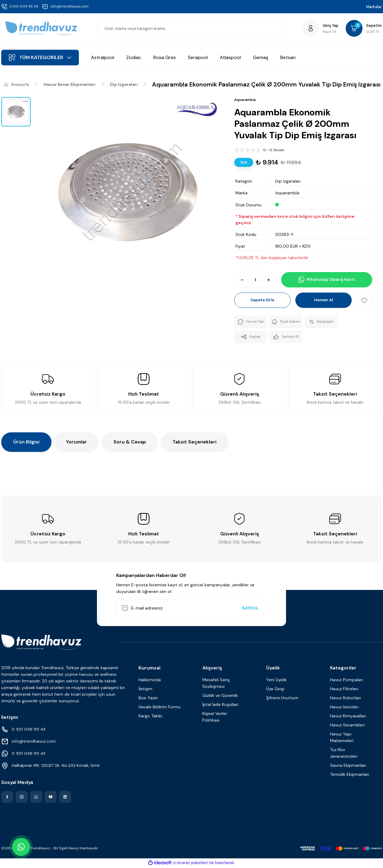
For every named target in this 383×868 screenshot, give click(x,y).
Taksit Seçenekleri (195, 443)
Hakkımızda (150, 681)
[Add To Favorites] (364, 300)
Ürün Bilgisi (26, 443)
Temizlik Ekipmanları (350, 775)
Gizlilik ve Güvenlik (220, 696)
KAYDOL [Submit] (250, 609)
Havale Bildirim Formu (160, 708)
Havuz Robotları (346, 699)
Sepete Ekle (262, 300)
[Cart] (363, 28)
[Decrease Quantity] (239, 280)
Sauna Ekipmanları (348, 766)
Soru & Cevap (130, 443)
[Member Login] (319, 28)
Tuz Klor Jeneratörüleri (344, 754)
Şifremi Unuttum (282, 699)
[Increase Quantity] (271, 280)
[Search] (191, 28)
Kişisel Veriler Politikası (215, 718)
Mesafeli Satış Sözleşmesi (216, 684)
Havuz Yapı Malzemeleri (342, 738)
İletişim (145, 690)
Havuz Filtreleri (344, 690)
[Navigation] (40, 58)
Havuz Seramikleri (347, 726)
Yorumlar (76, 443)
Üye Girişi (275, 690)
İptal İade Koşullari (220, 705)
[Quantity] (255, 280)
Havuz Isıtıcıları (344, 708)
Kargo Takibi (150, 717)
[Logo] (41, 28)
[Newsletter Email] (191, 609)
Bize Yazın (148, 699)
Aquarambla (287, 193)
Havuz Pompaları (346, 681)
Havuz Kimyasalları (348, 717)
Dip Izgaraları (288, 181)
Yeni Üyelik (276, 681)
